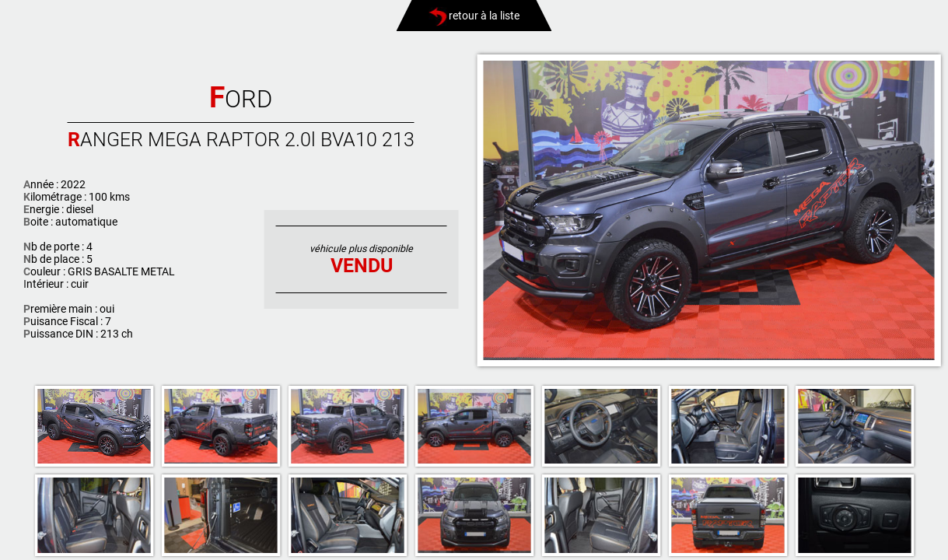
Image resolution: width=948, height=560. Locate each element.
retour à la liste (474, 16)
